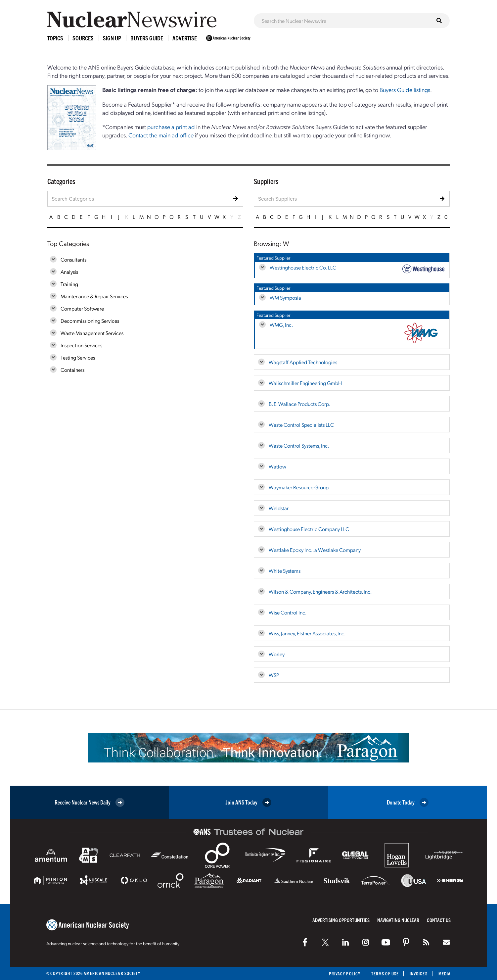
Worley (277, 654)
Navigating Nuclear (398, 920)
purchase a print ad (171, 127)
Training (69, 284)
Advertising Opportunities (341, 920)
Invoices (419, 974)
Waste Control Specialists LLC (301, 425)
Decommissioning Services (90, 321)
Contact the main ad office (161, 135)
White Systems (285, 571)
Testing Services (78, 357)
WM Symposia (285, 297)
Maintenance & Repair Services (94, 296)
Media (445, 974)
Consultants (73, 259)
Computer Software (82, 308)
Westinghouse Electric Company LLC (309, 529)
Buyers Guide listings (405, 90)
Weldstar (279, 508)
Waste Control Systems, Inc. (299, 445)
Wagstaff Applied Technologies (303, 362)
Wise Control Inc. (288, 612)
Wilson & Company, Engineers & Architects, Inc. (320, 591)
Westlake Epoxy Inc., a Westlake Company (315, 550)
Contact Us (439, 920)
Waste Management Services (92, 333)
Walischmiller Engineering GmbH (305, 383)
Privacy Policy (345, 974)
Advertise (185, 38)
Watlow (277, 466)
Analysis (69, 272)
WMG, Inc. (281, 325)
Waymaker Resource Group (299, 487)
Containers (72, 370)
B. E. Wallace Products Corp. (299, 404)
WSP (274, 675)
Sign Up (112, 38)
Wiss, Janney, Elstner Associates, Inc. (307, 633)
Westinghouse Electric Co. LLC (303, 267)
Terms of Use (385, 974)
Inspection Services (81, 345)
